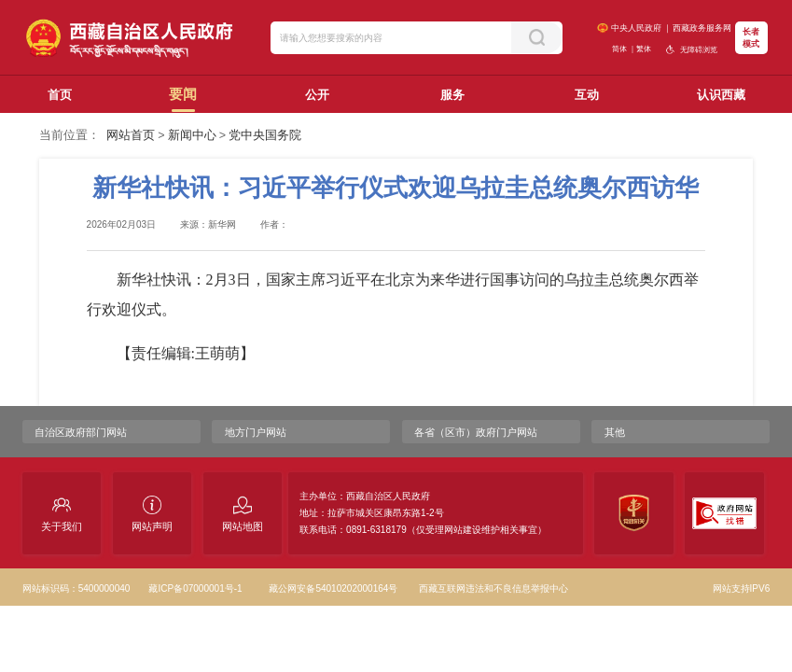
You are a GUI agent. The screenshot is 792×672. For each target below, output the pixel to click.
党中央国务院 (265, 135)
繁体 (644, 49)
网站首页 (131, 135)
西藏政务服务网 (702, 28)
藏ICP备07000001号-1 (195, 588)
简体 (619, 49)
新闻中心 (192, 135)
